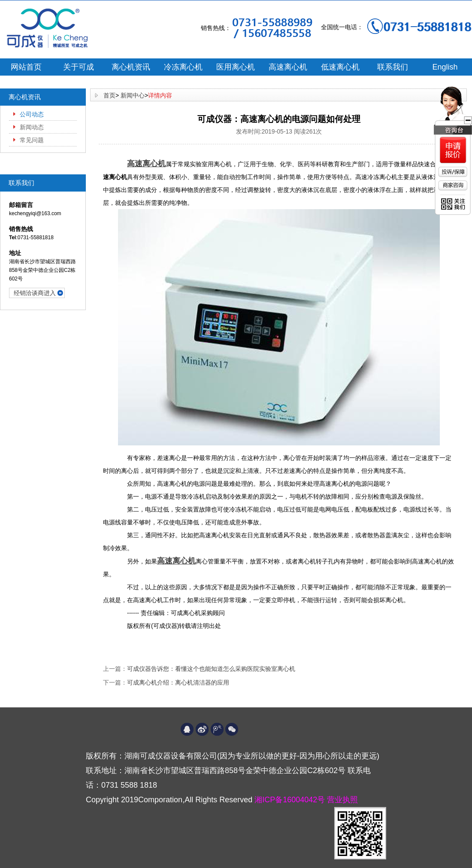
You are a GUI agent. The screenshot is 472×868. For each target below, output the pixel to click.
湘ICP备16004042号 (291, 800)
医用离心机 (236, 67)
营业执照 (342, 800)
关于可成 (79, 67)
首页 (109, 95)
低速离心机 (340, 67)
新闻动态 (32, 127)
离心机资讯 (131, 67)
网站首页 (26, 67)
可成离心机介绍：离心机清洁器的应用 (178, 682)
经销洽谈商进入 (35, 293)
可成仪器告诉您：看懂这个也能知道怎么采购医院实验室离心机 (211, 669)
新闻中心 (133, 95)
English (445, 67)
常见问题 (32, 140)
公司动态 (32, 114)
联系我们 (393, 67)
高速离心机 (288, 67)
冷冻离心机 (183, 67)
